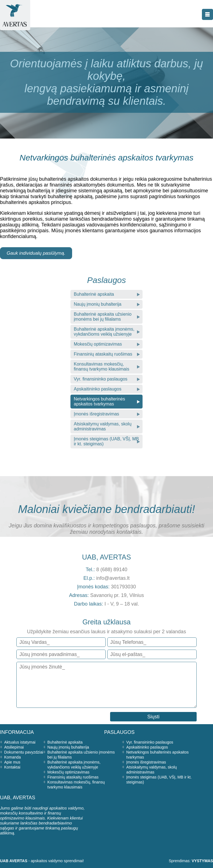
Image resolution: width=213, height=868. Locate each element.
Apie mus (12, 762)
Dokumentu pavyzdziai (24, 752)
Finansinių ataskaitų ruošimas (103, 354)
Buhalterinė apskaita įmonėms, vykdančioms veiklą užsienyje (104, 332)
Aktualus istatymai (20, 742)
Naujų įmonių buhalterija (98, 304)
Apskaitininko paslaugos (98, 389)
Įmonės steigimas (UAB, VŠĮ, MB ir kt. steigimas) (106, 441)
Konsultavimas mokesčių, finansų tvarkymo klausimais (102, 367)
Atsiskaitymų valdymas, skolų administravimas (103, 426)
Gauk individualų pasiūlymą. (36, 253)
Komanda (12, 757)
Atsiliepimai (14, 747)
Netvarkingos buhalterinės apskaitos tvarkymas (99, 401)
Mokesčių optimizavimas (98, 344)
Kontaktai (12, 767)
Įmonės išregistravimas (97, 414)
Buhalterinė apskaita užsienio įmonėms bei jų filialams (103, 317)
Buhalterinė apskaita (94, 294)
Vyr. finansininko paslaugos (101, 379)
